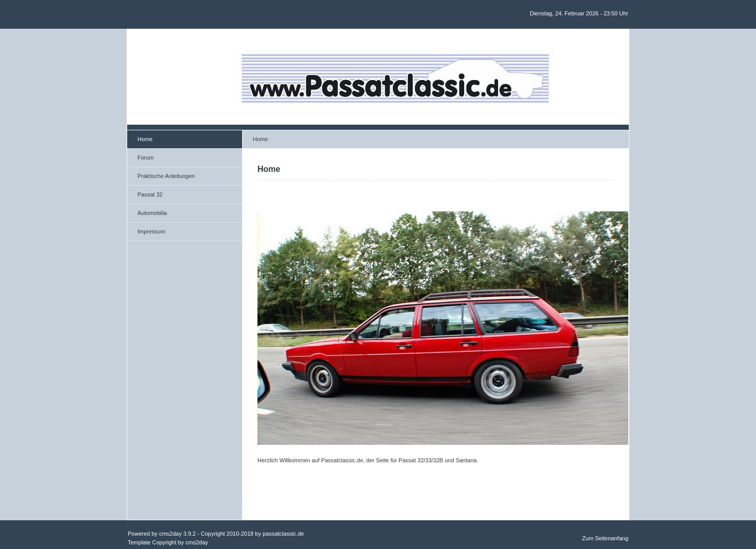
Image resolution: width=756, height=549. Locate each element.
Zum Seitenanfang (605, 538)
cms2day (170, 534)
